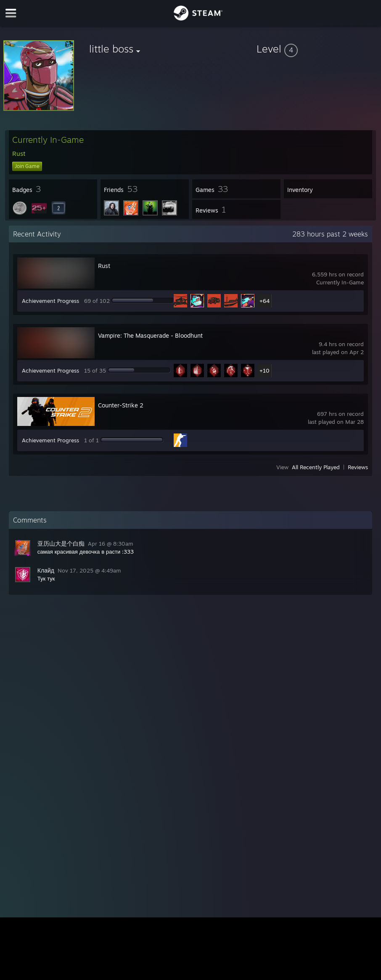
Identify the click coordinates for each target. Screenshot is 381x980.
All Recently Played (316, 467)
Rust (104, 266)
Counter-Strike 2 (121, 405)
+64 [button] (265, 301)
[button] (317, 49)
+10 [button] (265, 370)
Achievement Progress (50, 301)
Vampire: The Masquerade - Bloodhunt (150, 335)
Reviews (358, 467)
